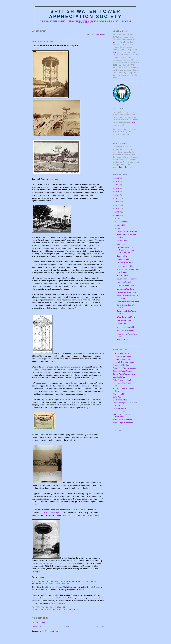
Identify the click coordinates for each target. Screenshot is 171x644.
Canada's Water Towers (122, 356)
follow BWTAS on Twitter (95, 35)
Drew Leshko (122, 256)
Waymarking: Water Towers (123, 423)
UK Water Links (119, 411)
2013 (118, 198)
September (122, 222)
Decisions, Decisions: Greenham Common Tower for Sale (126, 250)
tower (75, 609)
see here (116, 42)
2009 (118, 212)
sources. (55, 179)
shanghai (66, 609)
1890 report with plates (54, 587)
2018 (118, 181)
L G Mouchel (122, 241)
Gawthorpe (121, 244)
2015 (118, 192)
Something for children (126, 266)
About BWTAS (122, 340)
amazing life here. (59, 603)
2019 (118, 178)
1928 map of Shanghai (52, 513)
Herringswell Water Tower (127, 292)
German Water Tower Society (124, 374)
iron (59, 609)
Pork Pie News (123, 275)
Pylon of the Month (120, 394)
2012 (118, 202)
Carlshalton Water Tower (122, 359)
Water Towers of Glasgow (122, 420)
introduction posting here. (122, 167)
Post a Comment (38, 623)
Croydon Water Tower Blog (127, 231)
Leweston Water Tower (126, 286)
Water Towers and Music (126, 317)
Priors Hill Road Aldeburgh (127, 330)
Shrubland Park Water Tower (128, 302)
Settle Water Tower (120, 397)
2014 (118, 195)
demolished (50, 609)
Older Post (100, 626)
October (121, 218)
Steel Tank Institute (120, 400)
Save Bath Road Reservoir (127, 279)
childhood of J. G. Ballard (76, 510)
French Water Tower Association (125, 368)
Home (69, 626)
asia (42, 609)
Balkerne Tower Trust (121, 353)
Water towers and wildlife (126, 327)
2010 (118, 209)
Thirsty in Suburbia (120, 408)
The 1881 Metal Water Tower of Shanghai (55, 46)
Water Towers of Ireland (122, 380)
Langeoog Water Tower (126, 289)
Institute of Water (119, 377)
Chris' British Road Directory (123, 362)
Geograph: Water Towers (122, 371)
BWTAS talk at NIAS (125, 320)
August (120, 225)
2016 (118, 188)
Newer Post (36, 626)
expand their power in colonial (47, 370)
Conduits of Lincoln (124, 282)
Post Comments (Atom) (51, 631)
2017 (118, 185)
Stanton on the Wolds (125, 263)
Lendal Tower (122, 324)
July (119, 228)
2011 (118, 205)
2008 (118, 215)
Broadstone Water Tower (126, 259)
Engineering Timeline (121, 365)
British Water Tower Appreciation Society (85, 14)
